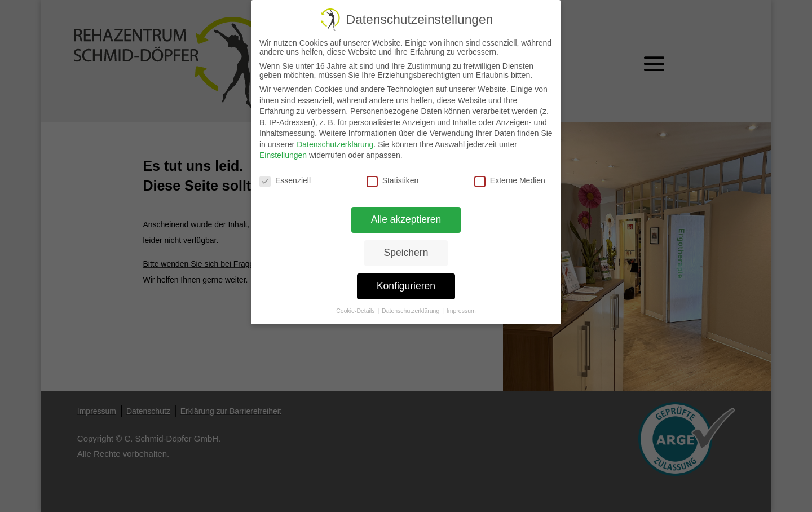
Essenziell (285, 180)
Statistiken (393, 180)
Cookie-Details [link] (356, 310)
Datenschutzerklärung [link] (335, 144)
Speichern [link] (406, 253)
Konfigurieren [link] (406, 286)
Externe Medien (510, 180)
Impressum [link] (461, 310)
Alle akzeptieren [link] (406, 219)
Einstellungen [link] (283, 155)
